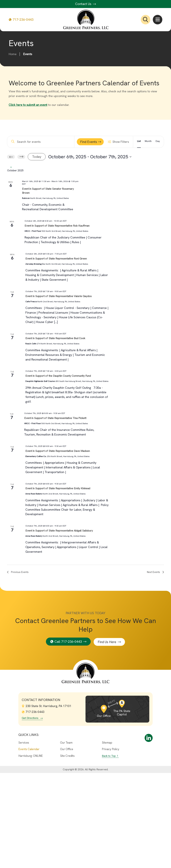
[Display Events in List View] (139, 142)
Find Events (89, 142)
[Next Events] (21, 157)
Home (13, 54)
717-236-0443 (21, 20)
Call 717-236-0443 (68, 737)
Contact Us (86, 4)
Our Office (67, 844)
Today (37, 157)
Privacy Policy (111, 844)
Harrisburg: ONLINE (31, 851)
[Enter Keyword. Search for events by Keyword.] (42, 142)
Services (24, 837)
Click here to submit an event (28, 105)
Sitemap (107, 837)
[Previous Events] (11, 157)
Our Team (66, 837)
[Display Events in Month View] (148, 142)
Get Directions (30, 813)
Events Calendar (29, 844)
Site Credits (67, 851)
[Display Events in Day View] (158, 142)
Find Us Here (107, 737)
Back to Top (109, 851)
